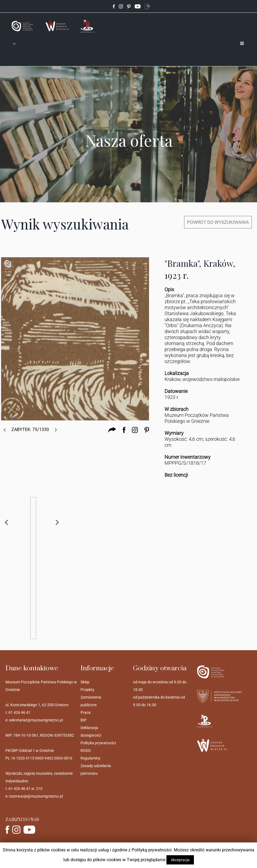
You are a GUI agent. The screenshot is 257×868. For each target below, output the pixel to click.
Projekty (87, 690)
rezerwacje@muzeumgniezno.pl (36, 796)
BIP (83, 720)
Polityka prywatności (98, 743)
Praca (86, 712)
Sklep (85, 682)
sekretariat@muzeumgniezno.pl (36, 720)
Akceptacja (180, 860)
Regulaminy (90, 758)
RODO (86, 751)
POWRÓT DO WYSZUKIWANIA (218, 222)
